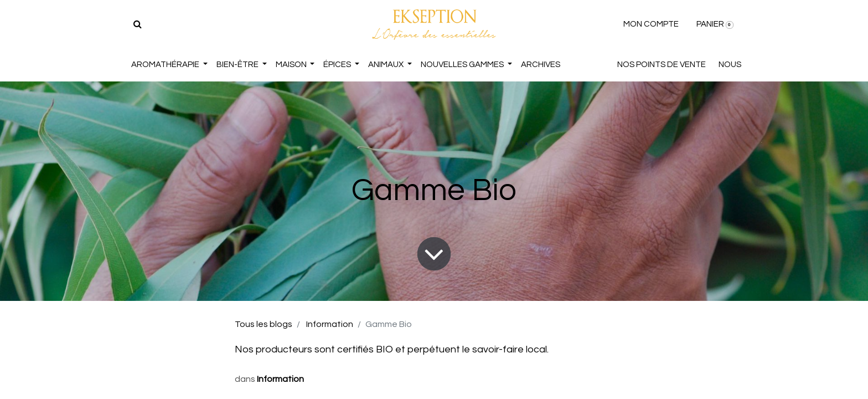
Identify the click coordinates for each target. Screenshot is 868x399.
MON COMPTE (651, 24)
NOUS (730, 65)
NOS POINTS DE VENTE (662, 65)
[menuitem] (541, 65)
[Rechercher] (138, 24)
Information (330, 324)
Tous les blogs (263, 324)
